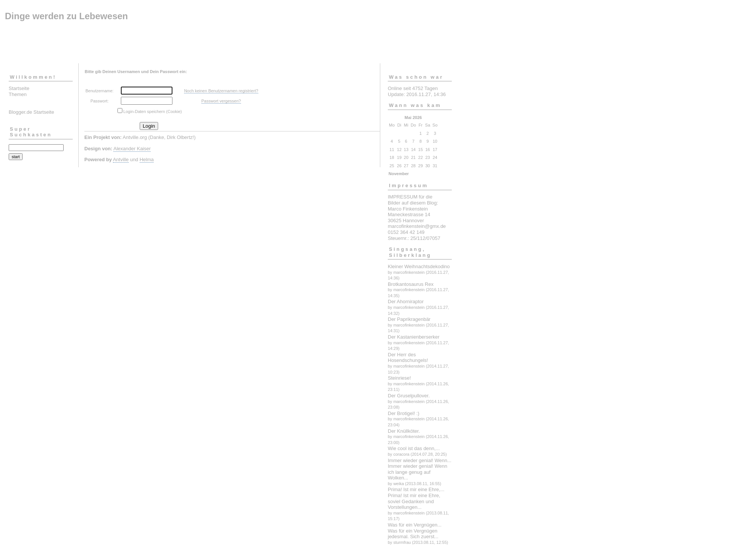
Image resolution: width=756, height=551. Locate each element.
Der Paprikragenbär (409, 319)
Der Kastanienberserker (414, 337)
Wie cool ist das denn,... (414, 448)
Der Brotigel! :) (404, 413)
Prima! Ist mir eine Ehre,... (416, 489)
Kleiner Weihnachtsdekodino (419, 266)
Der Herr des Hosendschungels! (408, 358)
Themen (18, 94)
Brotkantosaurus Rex (411, 284)
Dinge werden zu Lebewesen (66, 16)
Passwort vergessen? (221, 101)
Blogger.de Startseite (31, 112)
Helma (147, 159)
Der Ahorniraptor (406, 301)
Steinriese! (399, 378)
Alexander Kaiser (132, 149)
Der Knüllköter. (404, 431)
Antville (121, 159)
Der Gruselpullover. (409, 396)
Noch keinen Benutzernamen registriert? (221, 91)
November (399, 174)
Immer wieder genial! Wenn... (420, 460)
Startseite (19, 88)
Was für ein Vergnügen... (415, 525)
